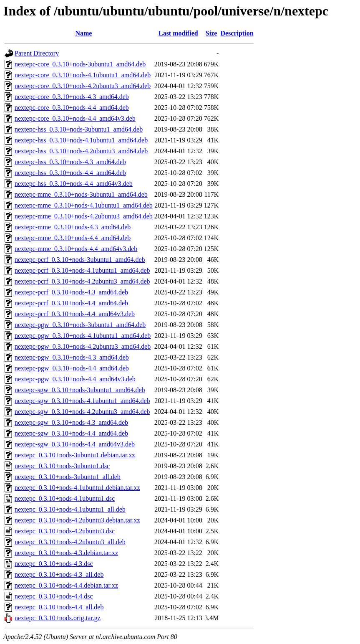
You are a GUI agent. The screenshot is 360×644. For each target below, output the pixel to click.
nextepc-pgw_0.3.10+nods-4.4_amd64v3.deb (75, 379)
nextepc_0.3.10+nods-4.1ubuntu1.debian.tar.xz (77, 488)
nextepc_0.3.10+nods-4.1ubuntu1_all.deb (70, 509)
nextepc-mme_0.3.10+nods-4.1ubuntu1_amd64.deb (84, 205)
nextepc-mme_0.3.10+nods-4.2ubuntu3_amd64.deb (84, 216)
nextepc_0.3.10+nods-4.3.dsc (54, 564)
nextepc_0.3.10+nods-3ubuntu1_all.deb (68, 477)
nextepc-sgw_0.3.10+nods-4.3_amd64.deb (71, 422)
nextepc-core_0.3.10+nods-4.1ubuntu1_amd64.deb (83, 75)
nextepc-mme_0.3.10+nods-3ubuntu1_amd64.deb (81, 194)
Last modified (178, 33)
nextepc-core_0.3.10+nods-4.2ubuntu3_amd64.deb (83, 86)
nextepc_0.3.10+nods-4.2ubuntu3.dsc (65, 531)
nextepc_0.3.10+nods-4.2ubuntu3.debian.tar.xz (77, 520)
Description (237, 33)
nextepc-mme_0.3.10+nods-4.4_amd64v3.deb (76, 249)
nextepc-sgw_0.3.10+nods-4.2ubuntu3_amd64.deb (82, 412)
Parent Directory (37, 53)
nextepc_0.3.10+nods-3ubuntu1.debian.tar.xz (75, 455)
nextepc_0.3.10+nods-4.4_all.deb (59, 607)
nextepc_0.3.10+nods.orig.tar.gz (58, 618)
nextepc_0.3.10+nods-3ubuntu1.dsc (62, 466)
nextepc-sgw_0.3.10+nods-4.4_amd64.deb (71, 433)
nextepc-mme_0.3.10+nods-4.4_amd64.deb (73, 238)
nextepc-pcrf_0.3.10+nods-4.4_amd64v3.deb (75, 314)
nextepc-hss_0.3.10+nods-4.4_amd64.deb (70, 173)
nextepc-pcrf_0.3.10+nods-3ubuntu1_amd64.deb (80, 260)
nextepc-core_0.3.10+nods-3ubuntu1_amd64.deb (80, 64)
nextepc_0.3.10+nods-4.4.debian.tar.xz (66, 585)
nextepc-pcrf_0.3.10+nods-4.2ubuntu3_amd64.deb (82, 281)
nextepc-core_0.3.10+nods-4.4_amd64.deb (72, 108)
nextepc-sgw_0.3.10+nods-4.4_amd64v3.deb (75, 444)
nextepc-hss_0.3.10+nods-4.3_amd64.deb (70, 162)
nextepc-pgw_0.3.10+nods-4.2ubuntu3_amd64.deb (83, 346)
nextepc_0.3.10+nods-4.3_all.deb (59, 574)
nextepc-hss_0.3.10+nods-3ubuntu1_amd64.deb (79, 129)
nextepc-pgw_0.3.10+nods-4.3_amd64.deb (72, 357)
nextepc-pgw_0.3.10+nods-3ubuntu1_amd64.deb (80, 325)
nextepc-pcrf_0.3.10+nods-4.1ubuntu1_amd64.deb (82, 270)
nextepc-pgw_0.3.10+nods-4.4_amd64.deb (72, 368)
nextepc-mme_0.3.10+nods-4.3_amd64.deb (73, 227)
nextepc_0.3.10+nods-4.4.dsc (54, 596)
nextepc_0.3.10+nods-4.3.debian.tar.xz (66, 553)
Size (211, 33)
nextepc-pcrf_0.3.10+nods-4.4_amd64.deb (71, 303)
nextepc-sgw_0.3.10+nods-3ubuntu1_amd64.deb (80, 390)
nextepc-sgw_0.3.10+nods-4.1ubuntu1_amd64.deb (82, 401)
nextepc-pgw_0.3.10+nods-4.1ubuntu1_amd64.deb (83, 336)
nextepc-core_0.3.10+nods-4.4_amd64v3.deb (75, 118)
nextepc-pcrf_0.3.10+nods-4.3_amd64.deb (71, 292)
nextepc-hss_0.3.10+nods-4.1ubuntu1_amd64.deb (81, 140)
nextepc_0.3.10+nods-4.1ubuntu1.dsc (65, 498)
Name (83, 33)
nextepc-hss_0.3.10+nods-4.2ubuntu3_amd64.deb (81, 151)
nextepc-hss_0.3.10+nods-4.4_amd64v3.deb (74, 184)
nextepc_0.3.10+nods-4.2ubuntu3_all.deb (70, 542)
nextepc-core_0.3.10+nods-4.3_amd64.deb (72, 97)
